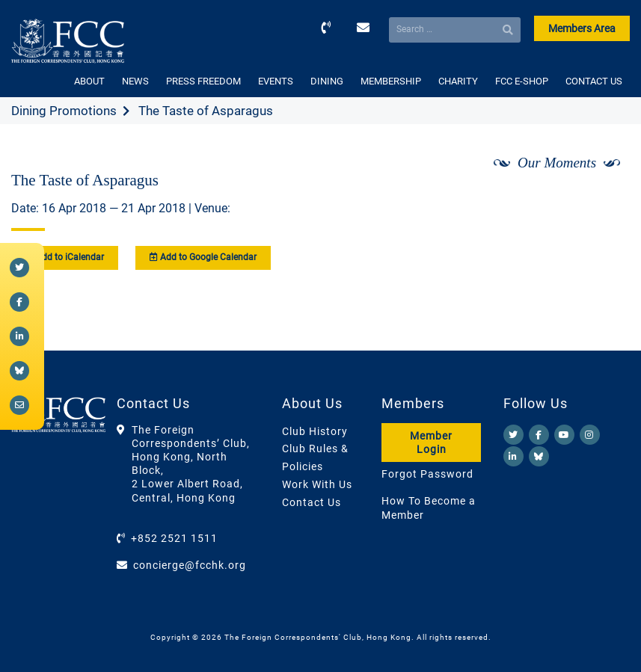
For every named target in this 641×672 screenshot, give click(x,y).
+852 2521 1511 (174, 538)
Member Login (431, 443)
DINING (327, 81)
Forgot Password (427, 474)
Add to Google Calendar (203, 257)
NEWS (135, 81)
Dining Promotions (64, 111)
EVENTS (276, 81)
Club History (315, 431)
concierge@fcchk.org (190, 565)
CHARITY (458, 81)
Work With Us (317, 484)
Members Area (582, 28)
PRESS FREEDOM (203, 81)
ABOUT (89, 81)
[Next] (602, 203)
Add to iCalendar (65, 257)
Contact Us (312, 502)
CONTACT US (594, 81)
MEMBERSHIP (391, 81)
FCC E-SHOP (522, 81)
